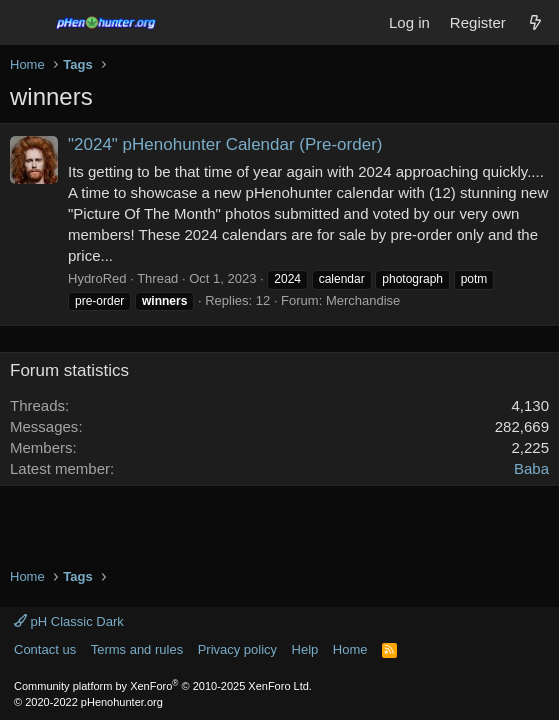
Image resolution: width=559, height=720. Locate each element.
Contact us (45, 649)
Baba (531, 468)
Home (350, 649)
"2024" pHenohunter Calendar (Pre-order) (225, 144)
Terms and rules (137, 649)
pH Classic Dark (69, 621)
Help (305, 649)
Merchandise (363, 300)
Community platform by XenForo (163, 686)
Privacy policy (237, 649)
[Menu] (27, 23)
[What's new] (535, 22)
